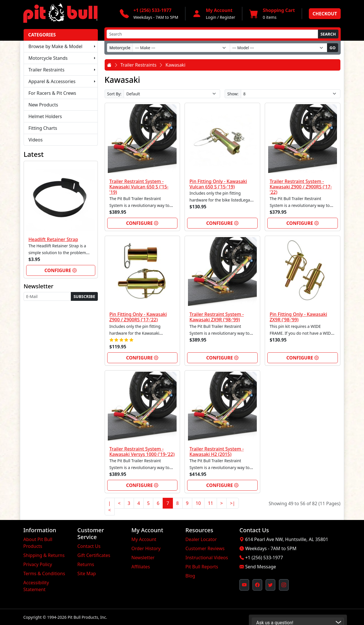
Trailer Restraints (46, 70)
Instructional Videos (207, 558)
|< (110, 507)
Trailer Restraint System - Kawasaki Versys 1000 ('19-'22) (142, 452)
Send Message (260, 567)
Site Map (87, 573)
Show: (233, 94)
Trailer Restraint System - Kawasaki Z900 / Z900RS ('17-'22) (301, 187)
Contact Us (89, 546)
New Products (43, 105)
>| (233, 503)
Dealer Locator (201, 539)
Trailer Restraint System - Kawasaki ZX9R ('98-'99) (217, 317)
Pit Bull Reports (202, 567)
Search (328, 34)
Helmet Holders (45, 116)
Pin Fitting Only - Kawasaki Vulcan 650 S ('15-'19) (218, 184)
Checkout (325, 14)
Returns (86, 564)
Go (333, 48)
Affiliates (141, 567)
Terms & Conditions (44, 573)
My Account (144, 539)
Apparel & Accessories (52, 81)
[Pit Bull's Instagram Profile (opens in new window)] (284, 585)
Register (227, 17)
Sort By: (114, 94)
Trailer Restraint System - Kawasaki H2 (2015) (217, 452)
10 (198, 503)
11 (210, 503)
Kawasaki (175, 65)
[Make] (181, 48)
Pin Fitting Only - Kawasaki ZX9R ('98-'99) (298, 317)
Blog (190, 576)
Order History (146, 548)
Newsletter (143, 558)
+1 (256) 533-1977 (264, 558)
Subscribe (84, 296)
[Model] (279, 48)
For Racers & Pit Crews (52, 93)
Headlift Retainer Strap (53, 239)
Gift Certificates (94, 555)
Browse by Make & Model (55, 46)
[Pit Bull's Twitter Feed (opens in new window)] (270, 585)
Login (211, 17)
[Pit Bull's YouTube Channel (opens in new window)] (244, 585)
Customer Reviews (205, 548)
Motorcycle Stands (48, 58)
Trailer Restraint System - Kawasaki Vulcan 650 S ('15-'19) (139, 187)
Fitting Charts (43, 128)
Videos (36, 140)
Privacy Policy (38, 564)
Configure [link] (61, 270)
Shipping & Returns (44, 555)
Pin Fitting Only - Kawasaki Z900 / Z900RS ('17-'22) (138, 317)
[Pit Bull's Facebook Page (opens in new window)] (257, 585)
